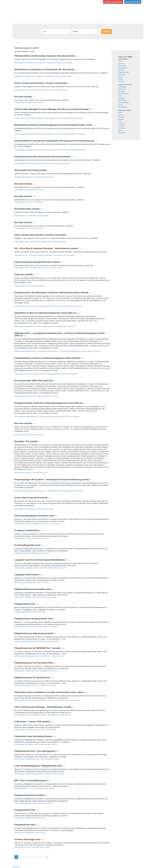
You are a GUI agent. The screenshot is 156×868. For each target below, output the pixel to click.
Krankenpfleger (124, 103)
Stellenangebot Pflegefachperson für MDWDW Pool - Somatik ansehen (39, 656)
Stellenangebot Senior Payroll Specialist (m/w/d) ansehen (34, 509)
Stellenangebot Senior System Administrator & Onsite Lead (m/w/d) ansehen (41, 90)
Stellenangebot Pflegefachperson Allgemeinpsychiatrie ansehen (36, 641)
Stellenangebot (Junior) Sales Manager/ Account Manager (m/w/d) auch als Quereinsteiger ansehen (49, 118)
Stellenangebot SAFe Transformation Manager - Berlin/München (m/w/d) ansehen (43, 715)
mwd (120, 61)
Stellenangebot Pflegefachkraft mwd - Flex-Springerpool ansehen (37, 759)
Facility (121, 79)
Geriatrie (121, 81)
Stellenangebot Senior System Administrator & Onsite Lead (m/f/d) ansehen (41, 242)
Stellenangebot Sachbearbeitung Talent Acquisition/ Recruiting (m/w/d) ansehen (42, 163)
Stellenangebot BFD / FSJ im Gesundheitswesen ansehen (35, 788)
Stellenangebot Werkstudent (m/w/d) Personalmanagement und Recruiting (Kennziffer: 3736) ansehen (50, 134)
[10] (46, 857)
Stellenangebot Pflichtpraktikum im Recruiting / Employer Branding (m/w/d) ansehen (43, 63)
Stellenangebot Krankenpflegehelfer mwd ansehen (32, 553)
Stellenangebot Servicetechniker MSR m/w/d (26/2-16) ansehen (36, 396)
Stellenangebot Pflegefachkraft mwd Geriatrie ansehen (33, 803)
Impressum (16, 867)
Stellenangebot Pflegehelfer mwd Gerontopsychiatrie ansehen (36, 744)
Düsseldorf (122, 128)
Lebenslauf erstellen (133, 2)
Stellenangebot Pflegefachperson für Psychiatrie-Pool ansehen (36, 671)
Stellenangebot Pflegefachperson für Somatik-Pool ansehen (35, 685)
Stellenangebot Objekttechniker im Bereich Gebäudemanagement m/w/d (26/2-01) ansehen (46, 374)
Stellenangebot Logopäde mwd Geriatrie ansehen (32, 582)
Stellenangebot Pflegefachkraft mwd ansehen (30, 612)
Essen (120, 130)
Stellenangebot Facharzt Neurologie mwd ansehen (32, 847)
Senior (121, 77)
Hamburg (122, 124)
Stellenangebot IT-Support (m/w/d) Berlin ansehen (32, 538)
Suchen (106, 31)
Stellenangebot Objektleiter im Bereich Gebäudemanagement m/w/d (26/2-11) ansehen (45, 326)
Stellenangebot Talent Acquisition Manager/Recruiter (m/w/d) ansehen (39, 268)
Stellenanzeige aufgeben (113, 2)
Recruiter (121, 63)
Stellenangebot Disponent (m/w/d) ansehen (29, 286)
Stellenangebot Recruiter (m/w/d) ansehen (29, 102)
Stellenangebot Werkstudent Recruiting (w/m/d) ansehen (34, 177)
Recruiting (122, 75)
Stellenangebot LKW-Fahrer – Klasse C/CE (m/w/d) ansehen (35, 730)
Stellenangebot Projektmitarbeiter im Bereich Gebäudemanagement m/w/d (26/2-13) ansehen (47, 417)
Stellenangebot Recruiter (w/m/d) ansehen (29, 228)
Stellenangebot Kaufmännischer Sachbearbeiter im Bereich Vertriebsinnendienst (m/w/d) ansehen (48, 306)
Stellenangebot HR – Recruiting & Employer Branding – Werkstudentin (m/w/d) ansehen (45, 255)
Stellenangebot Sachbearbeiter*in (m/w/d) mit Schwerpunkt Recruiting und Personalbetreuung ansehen (50, 150)
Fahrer (121, 105)
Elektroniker (122, 100)
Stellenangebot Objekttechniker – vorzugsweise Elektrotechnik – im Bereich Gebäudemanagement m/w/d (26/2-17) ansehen (57, 351)
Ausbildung (122, 87)
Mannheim (122, 133)
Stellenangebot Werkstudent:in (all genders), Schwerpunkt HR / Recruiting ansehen (43, 76)
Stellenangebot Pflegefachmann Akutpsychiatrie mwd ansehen (36, 627)
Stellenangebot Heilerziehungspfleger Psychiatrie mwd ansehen (36, 524)
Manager (121, 70)
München (122, 117)
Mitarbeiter (122, 89)
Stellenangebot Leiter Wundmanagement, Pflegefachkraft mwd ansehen (39, 774)
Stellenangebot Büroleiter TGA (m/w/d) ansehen (31, 473)
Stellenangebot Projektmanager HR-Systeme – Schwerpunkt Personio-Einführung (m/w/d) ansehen (49, 491)
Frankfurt (121, 126)
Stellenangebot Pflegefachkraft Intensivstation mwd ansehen (35, 597)
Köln (120, 121)
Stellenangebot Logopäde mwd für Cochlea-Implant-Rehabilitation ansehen (40, 568)
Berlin (120, 113)
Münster (121, 119)
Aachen (121, 115)
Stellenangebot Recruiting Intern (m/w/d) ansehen (32, 216)
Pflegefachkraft (123, 72)
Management (123, 68)
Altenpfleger (122, 107)
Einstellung (122, 66)
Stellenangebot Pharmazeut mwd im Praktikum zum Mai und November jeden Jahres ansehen (47, 700)
